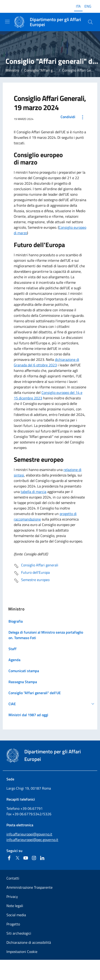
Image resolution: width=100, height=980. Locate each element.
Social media (16, 915)
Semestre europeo (32, 581)
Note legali (15, 906)
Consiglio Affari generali (36, 566)
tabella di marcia (33, 492)
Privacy (12, 896)
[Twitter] (17, 858)
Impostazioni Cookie (22, 952)
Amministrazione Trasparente (29, 887)
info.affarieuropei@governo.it (29, 834)
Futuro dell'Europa (32, 573)
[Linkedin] (42, 858)
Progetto (13, 924)
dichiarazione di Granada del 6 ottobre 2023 (46, 362)
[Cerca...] (90, 22)
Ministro (12, 70)
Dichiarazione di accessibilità (29, 942)
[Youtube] (26, 858)
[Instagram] (34, 858)
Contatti (13, 878)
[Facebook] (9, 858)
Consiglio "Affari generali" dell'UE (50, 70)
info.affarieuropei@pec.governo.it (32, 840)
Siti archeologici (19, 933)
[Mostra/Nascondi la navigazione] (7, 22)
